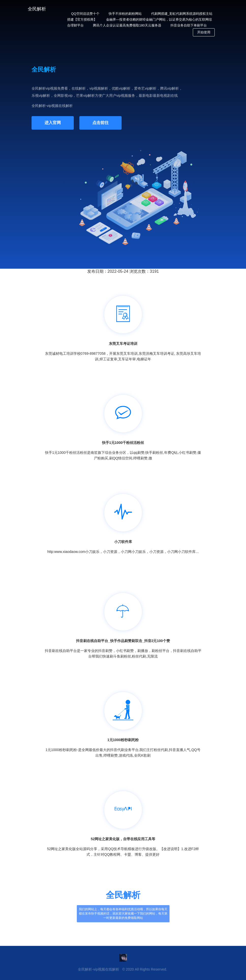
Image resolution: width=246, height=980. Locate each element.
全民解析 (37, 9)
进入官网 (53, 123)
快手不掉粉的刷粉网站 (125, 14)
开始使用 (204, 32)
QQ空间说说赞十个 (85, 14)
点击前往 (100, 123)
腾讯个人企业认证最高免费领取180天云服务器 (127, 25)
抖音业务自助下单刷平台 (189, 25)
